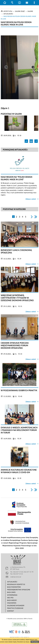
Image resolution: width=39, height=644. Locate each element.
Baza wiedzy (12, 600)
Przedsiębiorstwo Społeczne (19, 590)
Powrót (36, 141)
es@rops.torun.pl (16, 577)
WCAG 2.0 (26, 632)
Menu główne (27, 3)
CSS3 (19, 632)
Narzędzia (20, 3)
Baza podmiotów (14, 587)
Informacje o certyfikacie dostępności (19, 624)
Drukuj (31, 141)
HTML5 (16, 632)
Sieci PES (10, 598)
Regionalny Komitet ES (16, 584)
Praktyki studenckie (15, 608)
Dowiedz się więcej (23, 642)
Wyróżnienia (12, 595)
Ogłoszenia (12, 603)
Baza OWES (11, 592)
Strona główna (5, 3)
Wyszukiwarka (12, 3)
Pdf (27, 141)
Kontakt (11, 611)
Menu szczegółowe (34, 3)
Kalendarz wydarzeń (16, 606)
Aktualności (12, 582)
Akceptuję (35, 642)
